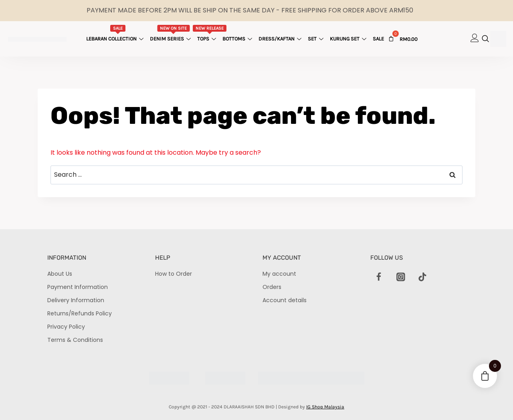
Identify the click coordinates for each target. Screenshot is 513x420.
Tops (210, 33)
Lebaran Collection (116, 33)
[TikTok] (422, 277)
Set (317, 39)
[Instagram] (401, 277)
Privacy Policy (66, 327)
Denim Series (171, 33)
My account (279, 274)
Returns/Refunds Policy (80, 313)
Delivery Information (76, 300)
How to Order (174, 274)
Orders (272, 287)
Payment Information (78, 287)
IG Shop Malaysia (325, 407)
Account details (285, 300)
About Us (60, 274)
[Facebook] (379, 277)
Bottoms (238, 39)
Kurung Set (349, 39)
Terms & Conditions (75, 340)
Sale (378, 39)
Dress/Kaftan (281, 39)
